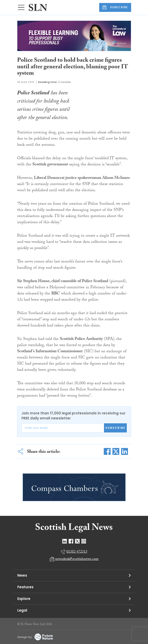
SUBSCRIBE (115, 7)
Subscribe (115, 428)
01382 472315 (77, 552)
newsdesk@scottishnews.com (77, 559)
